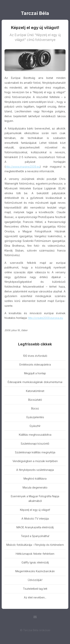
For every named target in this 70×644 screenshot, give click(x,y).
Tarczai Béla (35, 13)
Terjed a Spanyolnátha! (35, 536)
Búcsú (35, 408)
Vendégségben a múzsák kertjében (35, 461)
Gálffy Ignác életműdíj (35, 563)
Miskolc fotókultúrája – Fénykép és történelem (35, 545)
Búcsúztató (35, 400)
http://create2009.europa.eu (45, 318)
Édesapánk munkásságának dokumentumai (35, 382)
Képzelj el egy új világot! (35, 510)
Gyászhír (35, 426)
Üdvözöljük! (35, 580)
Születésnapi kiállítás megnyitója (35, 452)
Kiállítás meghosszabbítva (35, 435)
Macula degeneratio (35, 488)
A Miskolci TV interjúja (35, 519)
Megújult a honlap (35, 373)
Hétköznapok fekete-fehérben (35, 554)
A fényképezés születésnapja (35, 470)
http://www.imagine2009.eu (23, 167)
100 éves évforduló (35, 356)
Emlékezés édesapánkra (35, 365)
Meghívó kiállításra (35, 479)
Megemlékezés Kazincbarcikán (35, 571)
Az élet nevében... (35, 597)
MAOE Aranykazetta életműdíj (35, 527)
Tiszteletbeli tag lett (35, 589)
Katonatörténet (35, 391)
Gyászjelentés (35, 417)
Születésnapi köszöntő (35, 444)
